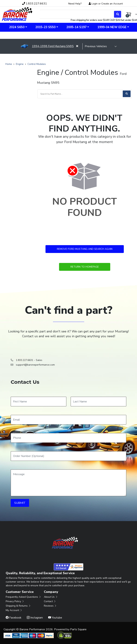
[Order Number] (68, 456)
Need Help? (75, 4)
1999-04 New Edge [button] (112, 27)
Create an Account (112, 4)
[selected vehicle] (100, 46)
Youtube (55, 618)
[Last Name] (98, 402)
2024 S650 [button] (17, 27)
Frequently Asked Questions (23, 597)
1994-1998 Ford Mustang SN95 (47, 46)
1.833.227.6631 (25, 360)
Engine (20, 64)
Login (95, 4)
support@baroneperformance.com (35, 365)
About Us (51, 597)
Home (9, 64)
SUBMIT (20, 503)
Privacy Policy (15, 601)
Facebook (14, 618)
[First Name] (39, 402)
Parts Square (78, 629)
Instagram (35, 618)
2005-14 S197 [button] (76, 27)
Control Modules (37, 64)
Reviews (50, 606)
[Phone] (68, 438)
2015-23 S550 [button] (45, 27)
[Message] (68, 483)
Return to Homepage (85, 267)
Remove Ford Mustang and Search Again (85, 249)
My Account (14, 610)
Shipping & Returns (18, 606)
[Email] (68, 420)
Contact (50, 601)
